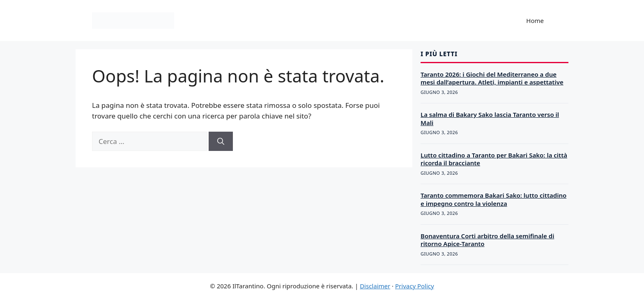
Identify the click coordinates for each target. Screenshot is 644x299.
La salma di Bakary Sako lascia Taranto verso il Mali (490, 119)
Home (535, 21)
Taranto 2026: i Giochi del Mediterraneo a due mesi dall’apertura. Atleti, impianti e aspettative (492, 78)
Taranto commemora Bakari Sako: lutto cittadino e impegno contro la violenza (493, 199)
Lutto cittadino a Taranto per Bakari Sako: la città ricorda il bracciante (494, 159)
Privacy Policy (415, 286)
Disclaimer (375, 286)
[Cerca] (221, 142)
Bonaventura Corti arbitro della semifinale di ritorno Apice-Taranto (487, 240)
